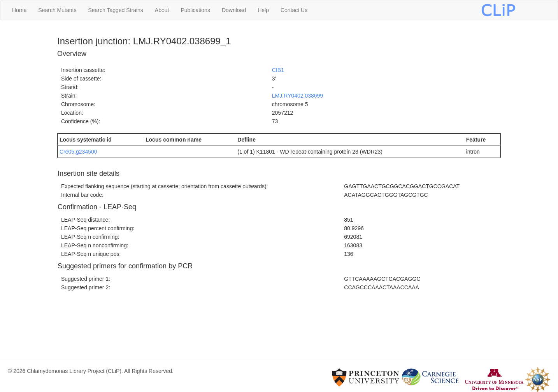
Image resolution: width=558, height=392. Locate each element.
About (162, 10)
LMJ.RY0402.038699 (297, 96)
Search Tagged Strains (115, 10)
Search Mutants (57, 10)
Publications (195, 10)
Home (19, 10)
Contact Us (294, 10)
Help (263, 10)
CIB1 (278, 70)
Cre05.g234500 (78, 152)
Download (234, 10)
